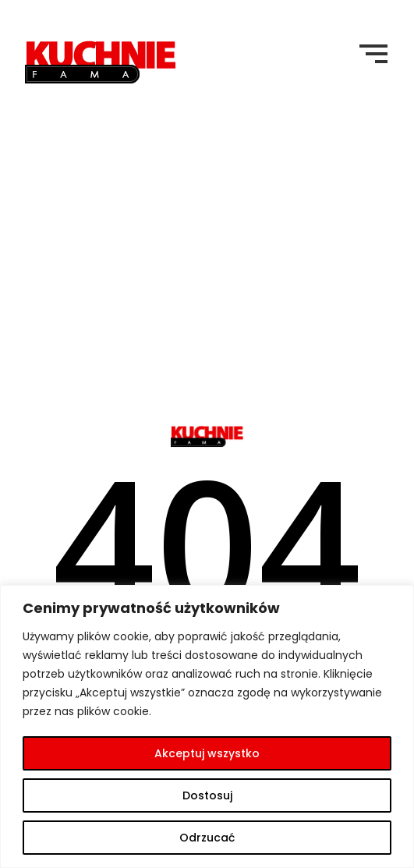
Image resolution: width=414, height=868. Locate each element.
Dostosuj (207, 795)
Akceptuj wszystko (207, 753)
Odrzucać (207, 838)
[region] (207, 726)
